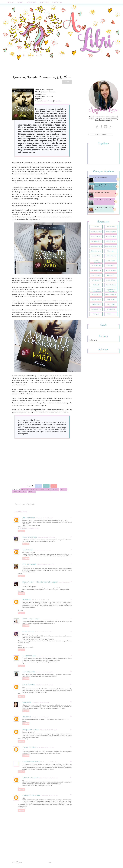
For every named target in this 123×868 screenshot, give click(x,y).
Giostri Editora (111, 280)
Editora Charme (111, 241)
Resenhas (31, 2)
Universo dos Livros (20, 491)
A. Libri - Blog (93, 340)
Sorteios (44, 2)
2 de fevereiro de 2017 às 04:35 (49, 762)
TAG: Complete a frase (101, 177)
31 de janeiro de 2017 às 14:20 (40, 717)
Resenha (64, 490)
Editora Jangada (96, 251)
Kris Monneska (29, 564)
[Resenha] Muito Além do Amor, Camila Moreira (105, 186)
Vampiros (32, 491)
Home (50, 863)
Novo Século (111, 299)
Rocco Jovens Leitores (111, 305)
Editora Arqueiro (111, 232)
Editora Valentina (96, 275)
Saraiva (50, 101)
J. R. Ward (55, 490)
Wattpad (96, 314)
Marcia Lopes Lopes (32, 619)
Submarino (58, 101)
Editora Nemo (96, 256)
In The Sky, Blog (22, 529)
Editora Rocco (111, 266)
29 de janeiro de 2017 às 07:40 (50, 619)
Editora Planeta (111, 261)
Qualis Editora (96, 304)
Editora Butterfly (96, 241)
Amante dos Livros (31, 778)
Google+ (54, 486)
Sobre (20, 2)
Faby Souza (28, 550)
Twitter (46, 486)
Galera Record (96, 280)
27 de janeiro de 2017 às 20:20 (45, 564)
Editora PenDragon (97, 262)
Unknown (27, 600)
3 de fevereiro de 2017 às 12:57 (49, 796)
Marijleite (27, 702)
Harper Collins (96, 295)
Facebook (39, 486)
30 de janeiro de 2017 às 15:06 (45, 672)
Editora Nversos (111, 256)
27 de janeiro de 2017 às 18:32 (46, 537)
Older (21, 863)
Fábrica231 (111, 275)
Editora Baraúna (111, 236)
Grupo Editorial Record (111, 291)
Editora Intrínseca (111, 246)
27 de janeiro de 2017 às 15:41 (44, 518)
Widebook (111, 314)
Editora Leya (111, 251)
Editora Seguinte (96, 270)
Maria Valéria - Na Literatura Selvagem (40, 582)
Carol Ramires (29, 685)
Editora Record (96, 266)
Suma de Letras (96, 309)
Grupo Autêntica (111, 285)
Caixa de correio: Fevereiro (102, 192)
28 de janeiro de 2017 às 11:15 (40, 600)
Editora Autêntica (96, 236)
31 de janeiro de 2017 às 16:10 (48, 730)
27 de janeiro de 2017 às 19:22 (42, 550)
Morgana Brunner (31, 730)
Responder (21, 531)
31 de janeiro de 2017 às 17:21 (46, 747)
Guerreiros (25, 490)
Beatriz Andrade (30, 537)
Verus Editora (111, 309)
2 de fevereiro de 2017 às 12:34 (49, 778)
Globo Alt (96, 285)
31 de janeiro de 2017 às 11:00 (40, 703)
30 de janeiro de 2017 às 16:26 (44, 685)
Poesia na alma (29, 747)
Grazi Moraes (29, 632)
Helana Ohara (29, 518)
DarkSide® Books (96, 232)
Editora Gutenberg (96, 246)
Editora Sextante (111, 270)
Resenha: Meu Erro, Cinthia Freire (104, 200)
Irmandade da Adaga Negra (40, 490)
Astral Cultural (111, 227)
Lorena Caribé (29, 672)
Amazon (44, 101)
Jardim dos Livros (111, 295)
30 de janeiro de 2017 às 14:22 (46, 656)
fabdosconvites (29, 656)
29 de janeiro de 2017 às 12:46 (44, 632)
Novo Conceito (96, 299)
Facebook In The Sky (33, 529)
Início (11, 2)
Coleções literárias (31, 795)
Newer (14, 862)
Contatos (57, 2)
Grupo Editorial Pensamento (96, 291)
